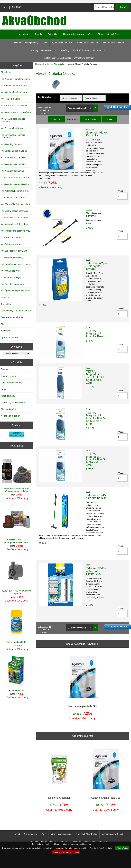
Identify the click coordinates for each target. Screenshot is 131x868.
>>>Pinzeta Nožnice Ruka (13, 198)
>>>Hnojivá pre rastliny (12, 257)
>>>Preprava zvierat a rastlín (15, 178)
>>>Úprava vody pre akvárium (15, 291)
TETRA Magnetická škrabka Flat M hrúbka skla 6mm (96, 418)
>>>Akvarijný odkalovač (12, 171)
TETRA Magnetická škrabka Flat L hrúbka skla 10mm (95, 377)
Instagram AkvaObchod (113, 43)
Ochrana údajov (8, 376)
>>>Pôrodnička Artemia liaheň (15, 204)
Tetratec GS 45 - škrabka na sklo (97, 497)
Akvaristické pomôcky (63, 64)
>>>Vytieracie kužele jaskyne (15, 224)
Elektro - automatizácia (108, 34)
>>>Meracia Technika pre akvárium (13, 120)
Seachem (90, 129)
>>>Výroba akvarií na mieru (14, 92)
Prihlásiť (16, 7)
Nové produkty (31, 43)
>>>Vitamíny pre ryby (11, 277)
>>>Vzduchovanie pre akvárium (16, 112)
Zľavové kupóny (8, 409)
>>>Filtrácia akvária (10, 99)
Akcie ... (5, 324)
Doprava (5, 369)
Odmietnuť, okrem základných (66, 852)
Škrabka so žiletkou (93, 215)
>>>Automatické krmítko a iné (15, 191)
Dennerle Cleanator (59, 798)
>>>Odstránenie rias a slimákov (16, 264)
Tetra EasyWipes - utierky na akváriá (97, 266)
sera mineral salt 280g (17, 625)
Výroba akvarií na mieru (62, 43)
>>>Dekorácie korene (11, 244)
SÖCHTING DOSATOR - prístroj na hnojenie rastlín (17, 524)
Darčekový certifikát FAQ (13, 402)
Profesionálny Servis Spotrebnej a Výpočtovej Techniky (69, 58)
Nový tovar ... (7, 331)
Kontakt (4, 389)
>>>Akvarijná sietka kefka (13, 164)
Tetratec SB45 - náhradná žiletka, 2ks (96, 571)
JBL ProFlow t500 (17, 674)
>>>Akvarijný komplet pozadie (15, 79)
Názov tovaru (91, 119)
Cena (109, 119)
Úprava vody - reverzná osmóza (78, 34)
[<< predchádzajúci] (77, 108)
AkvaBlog (65, 50)
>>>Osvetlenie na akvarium (14, 86)
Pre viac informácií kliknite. (101, 848)
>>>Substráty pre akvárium (14, 251)
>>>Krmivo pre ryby (10, 271)
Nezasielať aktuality (10, 416)
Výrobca (57, 119)
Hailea (89, 210)
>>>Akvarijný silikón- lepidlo (14, 218)
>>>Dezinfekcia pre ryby (13, 284)
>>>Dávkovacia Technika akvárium (13, 136)
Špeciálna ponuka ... (11, 337)
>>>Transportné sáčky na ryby (15, 231)
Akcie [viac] (16, 446)
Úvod (5, 7)
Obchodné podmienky (11, 383)
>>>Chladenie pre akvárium (14, 151)
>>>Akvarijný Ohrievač (12, 144)
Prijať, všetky (122, 848)
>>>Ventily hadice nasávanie (15, 211)
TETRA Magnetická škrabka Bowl (95, 333)
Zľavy (45, 43)
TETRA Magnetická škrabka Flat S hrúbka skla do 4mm (96, 459)
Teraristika (53, 34)
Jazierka (39, 34)
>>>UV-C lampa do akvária (14, 106)
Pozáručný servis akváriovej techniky (90, 50)
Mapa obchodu (8, 396)
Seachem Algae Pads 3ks (96, 134)
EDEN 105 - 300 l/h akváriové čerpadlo (17, 575)
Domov (17, 43)
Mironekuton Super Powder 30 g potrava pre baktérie (17, 473)
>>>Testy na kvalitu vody (13, 128)
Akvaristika (47, 64)
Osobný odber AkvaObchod (44, 50)
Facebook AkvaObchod (88, 43)
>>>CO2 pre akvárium (12, 237)
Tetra (88, 259)
